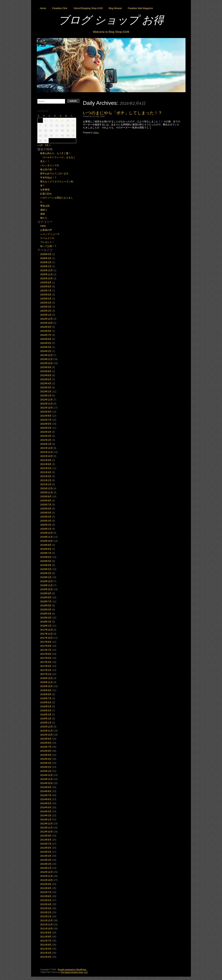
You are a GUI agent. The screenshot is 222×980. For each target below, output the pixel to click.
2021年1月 (46, 484)
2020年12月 (47, 488)
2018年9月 (46, 593)
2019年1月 (46, 577)
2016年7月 (46, 698)
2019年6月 (46, 557)
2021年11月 (47, 452)
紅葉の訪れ (46, 194)
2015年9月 (46, 739)
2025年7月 (46, 291)
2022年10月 (47, 408)
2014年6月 (46, 799)
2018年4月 (46, 614)
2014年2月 (46, 815)
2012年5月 (46, 900)
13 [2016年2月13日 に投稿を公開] (73, 126)
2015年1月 (46, 771)
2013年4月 (46, 856)
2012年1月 (46, 916)
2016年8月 (46, 694)
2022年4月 (46, 432)
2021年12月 (47, 448)
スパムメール (47, 238)
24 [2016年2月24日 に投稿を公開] (57, 136)
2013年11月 (47, 828)
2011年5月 (46, 949)
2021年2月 (46, 480)
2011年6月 (46, 945)
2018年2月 (46, 622)
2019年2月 (46, 573)
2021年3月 (46, 476)
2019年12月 (47, 533)
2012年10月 (47, 880)
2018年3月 (46, 618)
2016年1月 (46, 723)
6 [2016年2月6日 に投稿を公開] (73, 120)
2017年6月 (46, 654)
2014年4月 (46, 807)
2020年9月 (46, 496)
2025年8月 (46, 287)
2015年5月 (46, 755)
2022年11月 (47, 404)
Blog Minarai (115, 8)
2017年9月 (46, 642)
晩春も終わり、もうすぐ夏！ (55, 153)
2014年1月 (46, 819)
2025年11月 (47, 274)
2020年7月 (46, 505)
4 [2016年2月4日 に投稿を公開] (62, 120)
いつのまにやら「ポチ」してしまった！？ (123, 113)
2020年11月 (47, 492)
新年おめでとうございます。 (55, 173)
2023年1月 (46, 396)
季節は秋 (45, 206)
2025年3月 (46, 307)
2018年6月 (46, 605)
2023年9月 (46, 367)
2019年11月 (47, 537)
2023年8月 (46, 371)
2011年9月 (46, 933)
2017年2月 (46, 670)
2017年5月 (46, 658)
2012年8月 (46, 888)
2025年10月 (47, 278)
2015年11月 (47, 731)
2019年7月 (46, 553)
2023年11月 (47, 359)
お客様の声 (46, 230)
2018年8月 (46, 597)
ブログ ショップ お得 (111, 20)
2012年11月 (47, 876)
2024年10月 (47, 323)
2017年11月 (47, 634)
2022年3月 (46, 436)
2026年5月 (46, 254)
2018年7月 (46, 601)
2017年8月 (46, 646)
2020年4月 (46, 517)
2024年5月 (46, 343)
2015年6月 (46, 751)
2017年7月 (46, 650)
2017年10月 (47, 638)
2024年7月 (46, 335)
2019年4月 (46, 565)
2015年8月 (46, 743)
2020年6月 (46, 509)
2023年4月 (46, 383)
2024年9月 (46, 327)
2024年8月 (46, 331)
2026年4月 (46, 258)
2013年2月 (46, 864)
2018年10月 (47, 589)
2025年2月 (46, 311)
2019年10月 (47, 541)
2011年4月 (46, 953)
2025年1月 (46, 315)
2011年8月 (46, 937)
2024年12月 (47, 319)
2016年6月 (46, 702)
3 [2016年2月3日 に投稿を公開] (57, 120)
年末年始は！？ (48, 177)
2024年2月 (46, 351)
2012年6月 (46, 896)
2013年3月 (46, 860)
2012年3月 (46, 908)
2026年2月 (46, 262)
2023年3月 (46, 387)
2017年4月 (46, 662)
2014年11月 (47, 779)
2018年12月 (47, 581)
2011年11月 (47, 924)
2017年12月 (47, 630)
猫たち (44, 218)
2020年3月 (46, 521)
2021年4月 (46, 472)
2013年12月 (47, 824)
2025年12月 (47, 270)
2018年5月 (46, 610)
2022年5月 (46, 428)
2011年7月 (46, 941)
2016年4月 (46, 710)
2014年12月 (47, 775)
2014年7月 (46, 795)
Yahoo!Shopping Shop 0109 (88, 8)
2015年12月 (47, 727)
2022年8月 (46, 416)
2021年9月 (46, 460)
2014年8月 (46, 791)
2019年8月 (46, 549)
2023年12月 (47, 355)
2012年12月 (47, 872)
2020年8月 (46, 501)
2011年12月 (47, 920)
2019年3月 (46, 569)
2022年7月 (46, 420)
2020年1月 (46, 529)
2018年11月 (47, 585)
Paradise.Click (60, 8)
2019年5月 (46, 561)
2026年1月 (46, 266)
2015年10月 (47, 735)
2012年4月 (46, 904)
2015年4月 (46, 759)
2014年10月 (47, 783)
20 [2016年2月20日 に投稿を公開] (73, 131)
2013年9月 (46, 836)
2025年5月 (46, 299)
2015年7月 (46, 747)
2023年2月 (46, 391)
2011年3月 (46, 957)
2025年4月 (46, 303)
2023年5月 (46, 379)
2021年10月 (47, 456)
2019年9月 (46, 545)
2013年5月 (46, 852)
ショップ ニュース (50, 234)
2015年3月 (46, 763)
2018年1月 (46, 626)
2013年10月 (47, 832)
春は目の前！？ (48, 169)
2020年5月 (46, 513)
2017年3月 (46, 666)
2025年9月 (46, 282)
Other (96, 133)
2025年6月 (46, 295)
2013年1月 (46, 868)
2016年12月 (47, 678)
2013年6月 (46, 848)
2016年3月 (46, 715)
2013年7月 (46, 844)
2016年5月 (46, 706)
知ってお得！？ (48, 246)
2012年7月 (46, 892)
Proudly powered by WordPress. (72, 970)
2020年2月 (46, 525)
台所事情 (45, 190)
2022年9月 (46, 412)
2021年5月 (46, 468)
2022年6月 (46, 424)
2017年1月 (46, 674)
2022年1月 (46, 444)
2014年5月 (46, 803)
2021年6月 (46, 464)
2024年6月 (46, 339)
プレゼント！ (47, 242)
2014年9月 (46, 787)
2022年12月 (47, 400)
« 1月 (40, 145)
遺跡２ (44, 210)
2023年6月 (46, 375)
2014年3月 (46, 811)
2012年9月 (46, 884)
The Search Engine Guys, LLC (74, 972)
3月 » (48, 145)
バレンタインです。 (51, 165)
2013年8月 (46, 840)
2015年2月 (46, 767)
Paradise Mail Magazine (140, 8)
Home (43, 8)
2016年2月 (46, 719)
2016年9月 (46, 690)
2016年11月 (47, 682)
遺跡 (43, 214)
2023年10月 (47, 363)
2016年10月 (47, 686)
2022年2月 (46, 440)
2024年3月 (46, 347)
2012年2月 (46, 912)
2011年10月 (47, 929)
